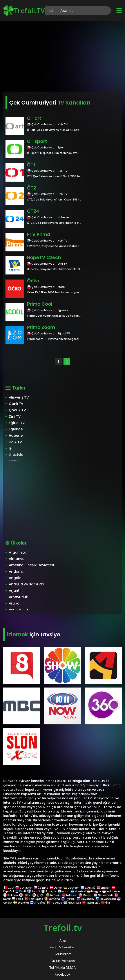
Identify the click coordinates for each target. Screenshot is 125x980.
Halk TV (15, 442)
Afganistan (19, 552)
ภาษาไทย (38, 903)
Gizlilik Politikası (63, 961)
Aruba (14, 603)
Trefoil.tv (63, 928)
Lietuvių (53, 895)
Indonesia (111, 891)
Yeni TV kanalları (62, 947)
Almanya (17, 559)
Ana (62, 940)
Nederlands (104, 895)
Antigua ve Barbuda (26, 584)
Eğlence (16, 429)
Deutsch (71, 888)
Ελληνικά (88, 888)
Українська (72, 903)
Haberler (16, 436)
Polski (18, 899)
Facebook (63, 974)
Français (49, 891)
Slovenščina (106, 899)
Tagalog (54, 903)
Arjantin (16, 591)
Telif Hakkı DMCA (62, 968)
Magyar (94, 891)
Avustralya (18, 610)
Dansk (56, 888)
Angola (15, 578)
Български (24, 888)
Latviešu (70, 895)
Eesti (21, 891)
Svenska (21, 903)
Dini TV (15, 416)
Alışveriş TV (19, 397)
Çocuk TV (17, 410)
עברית (64, 891)
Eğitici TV (17, 423)
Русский (68, 899)
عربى (9, 888)
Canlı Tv (16, 404)
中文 (105, 903)
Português (34, 899)
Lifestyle (16, 455)
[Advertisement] (62, 57)
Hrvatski (78, 891)
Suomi (34, 891)
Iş (10, 448)
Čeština (41, 888)
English (103, 888)
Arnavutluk (18, 597)
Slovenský (85, 899)
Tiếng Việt (91, 903)
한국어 (39, 895)
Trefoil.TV (24, 11)
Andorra (16, 571)
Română (52, 899)
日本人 (25, 895)
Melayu (86, 895)
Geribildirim (62, 954)
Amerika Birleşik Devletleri (31, 565)
